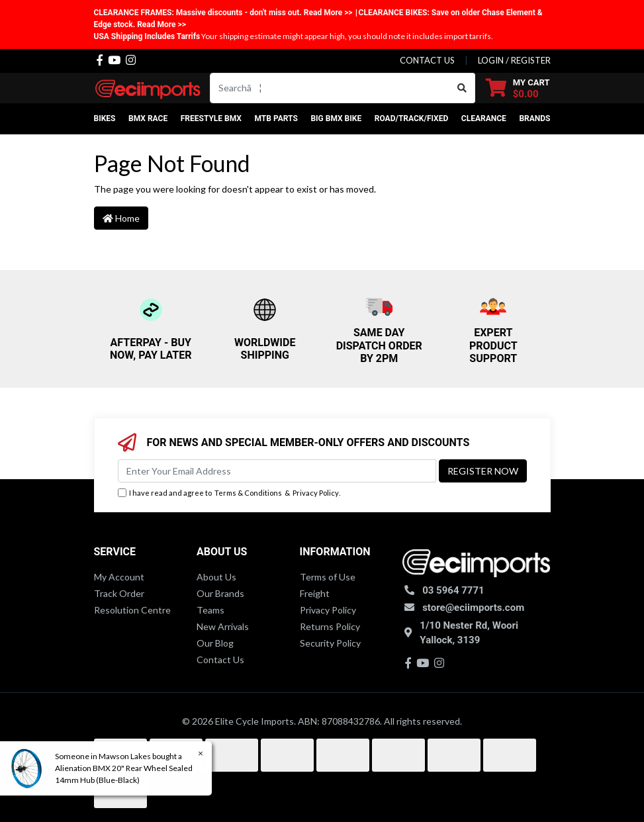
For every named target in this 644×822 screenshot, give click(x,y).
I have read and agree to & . (229, 493)
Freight (315, 593)
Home (121, 218)
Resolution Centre (132, 610)
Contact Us (220, 660)
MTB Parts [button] (276, 118)
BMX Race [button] (148, 118)
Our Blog (215, 643)
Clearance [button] (484, 118)
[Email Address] (277, 471)
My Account (119, 577)
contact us (427, 60)
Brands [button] (534, 118)
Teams (210, 610)
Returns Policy (330, 626)
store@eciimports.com (473, 608)
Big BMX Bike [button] (336, 118)
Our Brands (220, 593)
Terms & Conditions (248, 493)
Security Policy (330, 643)
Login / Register (514, 60)
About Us (216, 577)
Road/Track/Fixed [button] (412, 118)
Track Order (119, 593)
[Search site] (462, 88)
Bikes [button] (105, 118)
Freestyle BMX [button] (211, 118)
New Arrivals (223, 626)
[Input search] (330, 88)
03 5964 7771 (453, 590)
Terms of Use (328, 577)
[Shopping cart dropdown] (518, 88)
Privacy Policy (316, 493)
